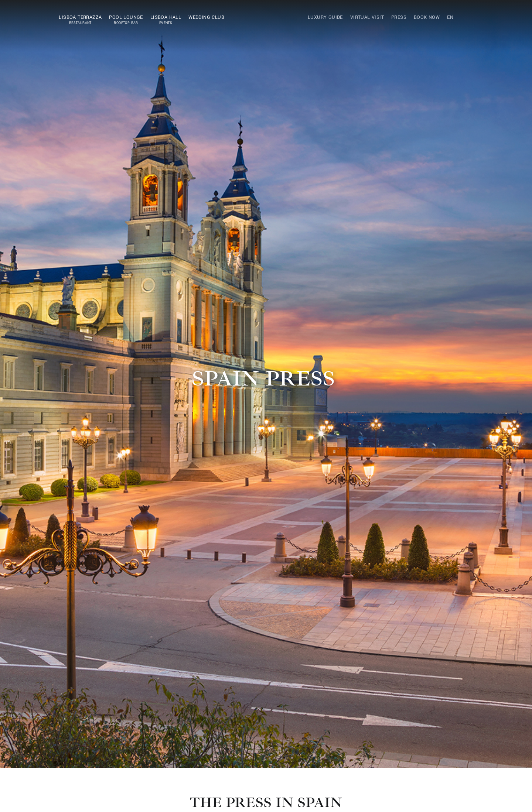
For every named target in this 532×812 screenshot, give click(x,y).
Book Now (427, 17)
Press (399, 17)
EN (450, 17)
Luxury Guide (325, 17)
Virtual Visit (367, 17)
